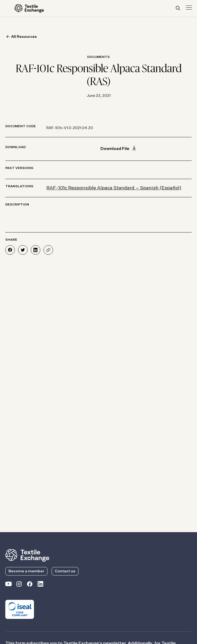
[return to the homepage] (27, 555)
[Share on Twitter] (23, 250)
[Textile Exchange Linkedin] (40, 585)
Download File (119, 149)
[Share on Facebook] (10, 250)
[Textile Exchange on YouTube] (8, 585)
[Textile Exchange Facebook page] (30, 585)
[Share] (48, 250)
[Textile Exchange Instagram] (19, 585)
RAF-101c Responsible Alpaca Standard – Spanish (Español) (114, 188)
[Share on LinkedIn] (36, 250)
